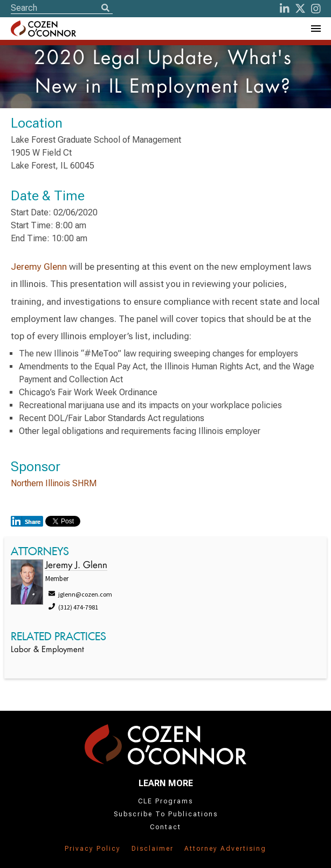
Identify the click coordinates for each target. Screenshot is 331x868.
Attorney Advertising (225, 849)
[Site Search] (62, 8)
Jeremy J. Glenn (76, 566)
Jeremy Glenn (39, 267)
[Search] (105, 9)
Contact (165, 827)
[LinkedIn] (285, 9)
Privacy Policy (93, 849)
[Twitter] (300, 9)
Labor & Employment (47, 650)
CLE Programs (165, 801)
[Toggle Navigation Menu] (315, 29)
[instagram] (316, 9)
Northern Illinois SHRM (54, 483)
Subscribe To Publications (166, 814)
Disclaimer (153, 849)
